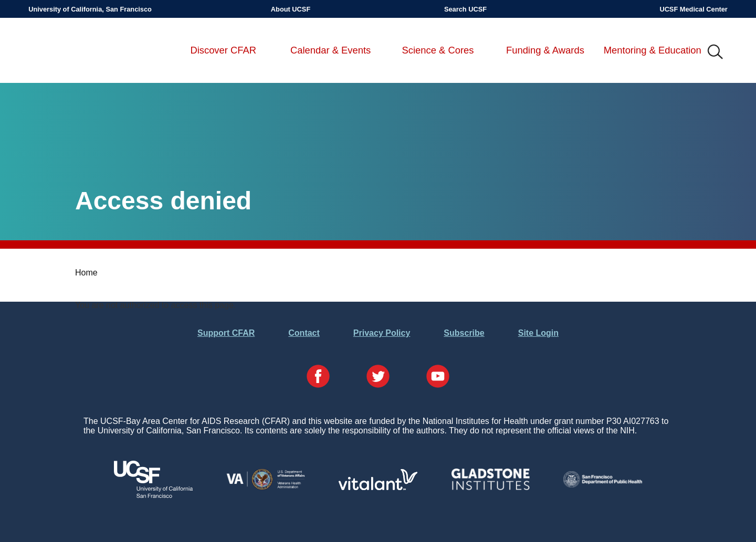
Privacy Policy (382, 333)
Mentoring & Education (653, 50)
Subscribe (464, 333)
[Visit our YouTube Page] (438, 377)
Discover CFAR (223, 50)
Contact (304, 333)
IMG (716, 52)
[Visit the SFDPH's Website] (603, 485)
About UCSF (291, 9)
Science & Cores (438, 50)
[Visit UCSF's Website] (153, 495)
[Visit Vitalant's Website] (378, 487)
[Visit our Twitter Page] (378, 377)
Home (86, 273)
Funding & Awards (545, 50)
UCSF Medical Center (693, 9)
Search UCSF (465, 9)
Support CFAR (226, 333)
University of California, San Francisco (90, 9)
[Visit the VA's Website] (266, 488)
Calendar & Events (330, 50)
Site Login (538, 333)
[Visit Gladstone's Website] (490, 488)
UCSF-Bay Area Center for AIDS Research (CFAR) (83, 52)
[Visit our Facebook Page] (318, 377)
